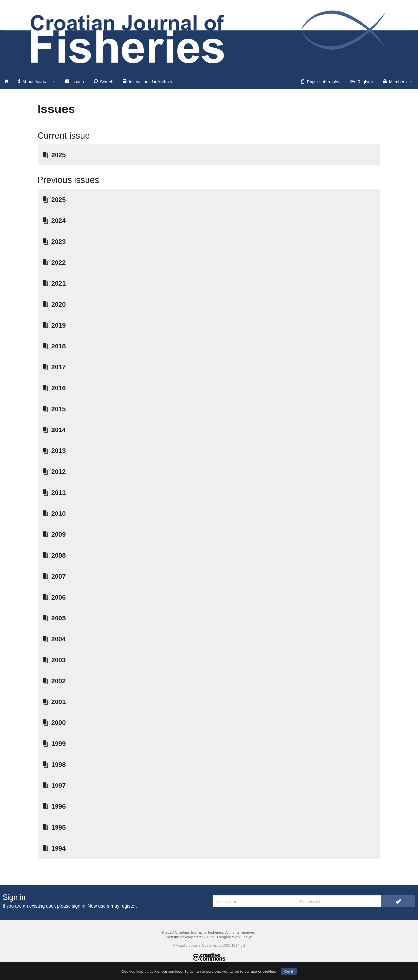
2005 (54, 618)
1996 (54, 806)
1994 (54, 848)
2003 (54, 660)
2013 (54, 451)
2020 (54, 304)
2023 (54, 242)
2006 (54, 597)
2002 (54, 681)
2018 (54, 346)
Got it (289, 972)
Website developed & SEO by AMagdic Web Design (209, 937)
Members (395, 81)
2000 (54, 723)
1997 (54, 786)
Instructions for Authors (148, 81)
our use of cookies (260, 971)
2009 (54, 534)
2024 (54, 221)
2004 (54, 639)
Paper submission (321, 81)
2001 (54, 702)
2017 (54, 367)
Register (362, 81)
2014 (54, 430)
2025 (54, 155)
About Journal (33, 81)
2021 (54, 283)
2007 (54, 576)
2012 (54, 472)
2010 (54, 514)
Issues (74, 81)
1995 (54, 827)
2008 (54, 555)
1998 (54, 765)
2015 (54, 409)
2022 (54, 262)
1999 (54, 744)
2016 (54, 388)
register (128, 906)
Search (104, 81)
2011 (54, 493)
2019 (54, 325)
